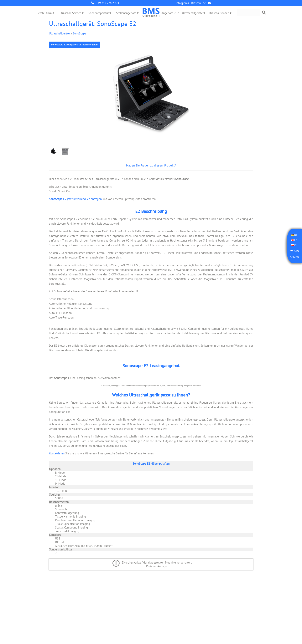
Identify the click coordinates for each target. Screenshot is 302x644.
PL (296, 245)
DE (296, 235)
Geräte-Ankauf (45, 13)
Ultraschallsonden (218, 13)
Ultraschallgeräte (192, 13)
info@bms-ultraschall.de (191, 3)
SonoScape (80, 33)
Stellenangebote (126, 13)
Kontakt (294, 250)
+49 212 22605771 (108, 3)
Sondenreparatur (99, 13)
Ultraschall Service (70, 13)
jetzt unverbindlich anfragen (75, 199)
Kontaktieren (57, 453)
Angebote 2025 (171, 13)
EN (296, 240)
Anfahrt (294, 257)
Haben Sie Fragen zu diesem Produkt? (151, 165)
